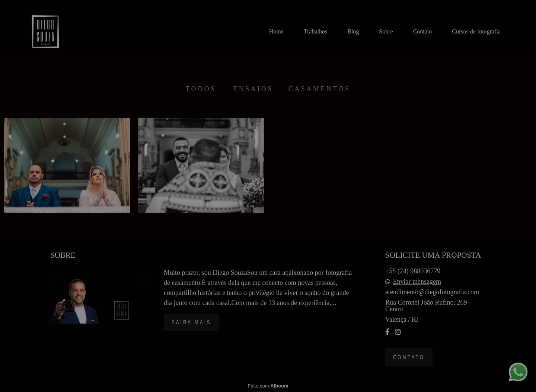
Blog (353, 31)
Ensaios (253, 89)
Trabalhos (315, 31)
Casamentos (320, 89)
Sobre (386, 31)
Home (276, 31)
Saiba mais (191, 322)
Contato (423, 31)
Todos (201, 89)
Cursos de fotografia (476, 31)
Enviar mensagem (417, 282)
